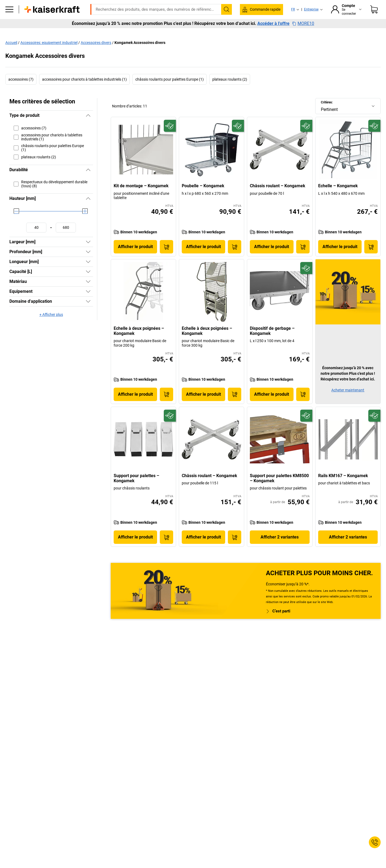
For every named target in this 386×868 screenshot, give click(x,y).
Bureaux (69, 33)
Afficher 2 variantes (280, 548)
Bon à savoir (271, 33)
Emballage (241, 33)
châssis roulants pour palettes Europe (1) (170, 91)
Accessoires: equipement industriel (49, 54)
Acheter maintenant (348, 401)
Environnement (208, 33)
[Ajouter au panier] (166, 258)
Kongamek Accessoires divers (140, 54)
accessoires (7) (21, 91)
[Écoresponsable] (170, 137)
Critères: (327, 114)
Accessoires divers (96, 54)
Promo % (359, 33)
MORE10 (303, 43)
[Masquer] (88, 127)
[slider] (16, 222)
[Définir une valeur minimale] (36, 239)
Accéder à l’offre (273, 43)
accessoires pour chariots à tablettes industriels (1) (84, 91)
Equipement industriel (106, 33)
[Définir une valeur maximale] (66, 239)
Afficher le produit (135, 258)
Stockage (144, 33)
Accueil (11, 54)
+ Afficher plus (51, 326)
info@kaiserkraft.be (279, 4)
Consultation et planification (317, 33)
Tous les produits (37, 33)
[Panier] (374, 17)
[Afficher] (88, 253)
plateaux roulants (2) (230, 91)
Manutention (173, 33)
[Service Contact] (375, 842)
